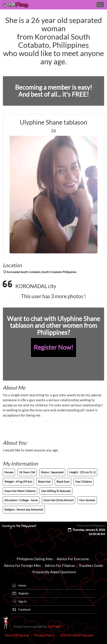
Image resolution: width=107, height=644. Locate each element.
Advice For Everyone (73, 559)
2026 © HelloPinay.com (77, 635)
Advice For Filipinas (60, 565)
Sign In (23, 601)
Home (22, 585)
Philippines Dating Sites (35, 559)
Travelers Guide (91, 565)
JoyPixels (54, 626)
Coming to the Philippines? (19, 526)
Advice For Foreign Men (22, 565)
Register (24, 593)
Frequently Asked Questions (54, 572)
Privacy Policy (44, 635)
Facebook (24, 609)
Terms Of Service (17, 635)
